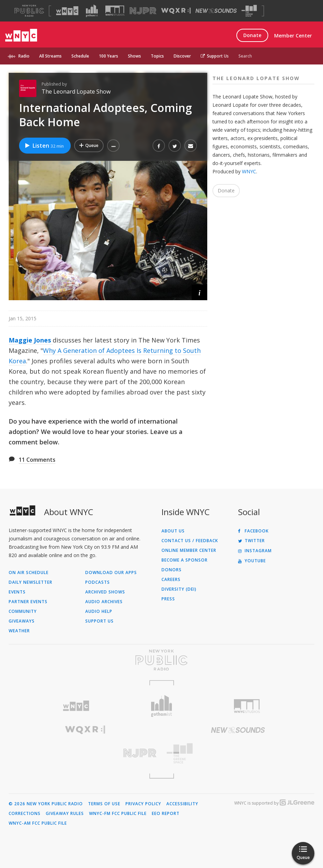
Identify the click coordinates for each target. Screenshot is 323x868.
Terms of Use (104, 804)
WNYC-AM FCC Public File (38, 823)
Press (168, 599)
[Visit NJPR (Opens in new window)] (143, 11)
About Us (173, 531)
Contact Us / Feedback (190, 541)
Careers (171, 580)
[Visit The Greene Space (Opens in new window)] (249, 11)
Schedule (80, 56)
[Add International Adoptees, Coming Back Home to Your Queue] (89, 146)
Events (17, 592)
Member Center (293, 36)
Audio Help (99, 611)
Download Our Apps (111, 573)
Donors (172, 570)
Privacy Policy (143, 804)
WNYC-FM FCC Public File (118, 814)
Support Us (215, 56)
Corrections (25, 814)
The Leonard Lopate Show (76, 92)
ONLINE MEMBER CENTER (189, 550)
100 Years (108, 56)
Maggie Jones (31, 340)
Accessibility (182, 804)
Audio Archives (104, 602)
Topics (157, 56)
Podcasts (98, 582)
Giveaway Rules (65, 814)
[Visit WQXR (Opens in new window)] (176, 11)
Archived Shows (105, 592)
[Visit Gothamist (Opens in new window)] (92, 11)
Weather (19, 631)
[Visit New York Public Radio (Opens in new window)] (161, 660)
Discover (182, 56)
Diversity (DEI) (179, 589)
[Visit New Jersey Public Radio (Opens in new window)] (85, 753)
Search (245, 56)
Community (23, 611)
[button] (113, 146)
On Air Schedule (29, 573)
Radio (24, 56)
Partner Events (28, 602)
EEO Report (166, 814)
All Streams (50, 56)
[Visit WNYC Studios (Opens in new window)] (115, 11)
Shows (134, 56)
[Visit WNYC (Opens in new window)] (67, 11)
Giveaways (22, 621)
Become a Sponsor (185, 560)
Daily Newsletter (30, 582)
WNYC (249, 171)
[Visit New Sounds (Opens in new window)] (216, 11)
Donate (252, 35)
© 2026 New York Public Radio (46, 804)
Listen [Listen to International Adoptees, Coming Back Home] (44, 146)
